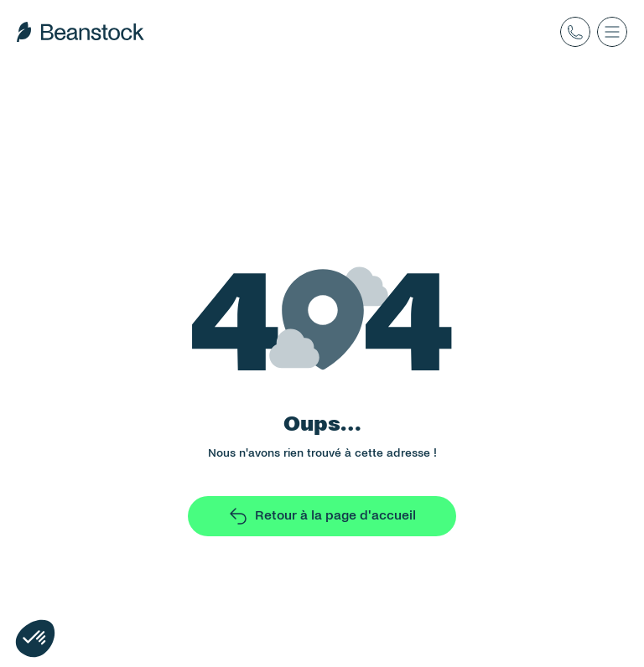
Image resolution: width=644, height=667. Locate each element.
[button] (35, 639)
